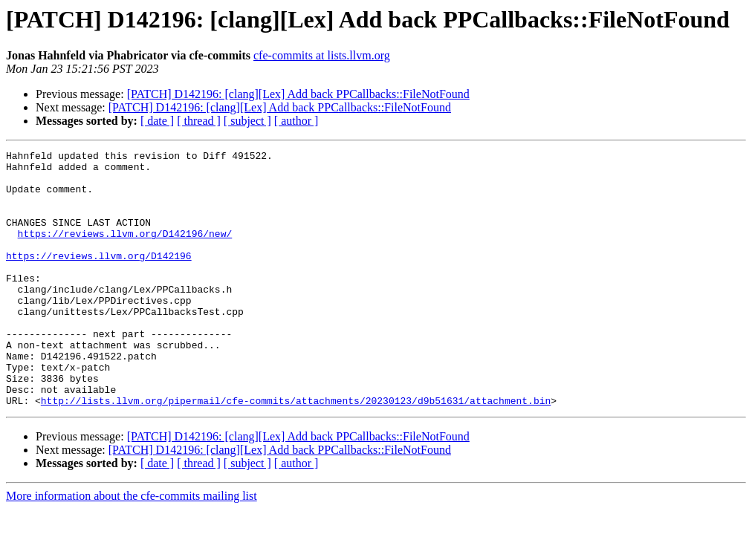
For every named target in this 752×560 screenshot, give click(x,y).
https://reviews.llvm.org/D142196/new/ (125, 251)
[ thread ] (199, 121)
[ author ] (296, 121)
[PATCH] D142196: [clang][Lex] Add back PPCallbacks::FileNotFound (298, 94)
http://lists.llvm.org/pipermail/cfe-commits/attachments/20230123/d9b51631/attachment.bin (296, 452)
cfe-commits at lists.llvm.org (322, 55)
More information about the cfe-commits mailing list (132, 547)
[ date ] (157, 121)
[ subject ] (247, 121)
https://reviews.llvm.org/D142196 (99, 278)
